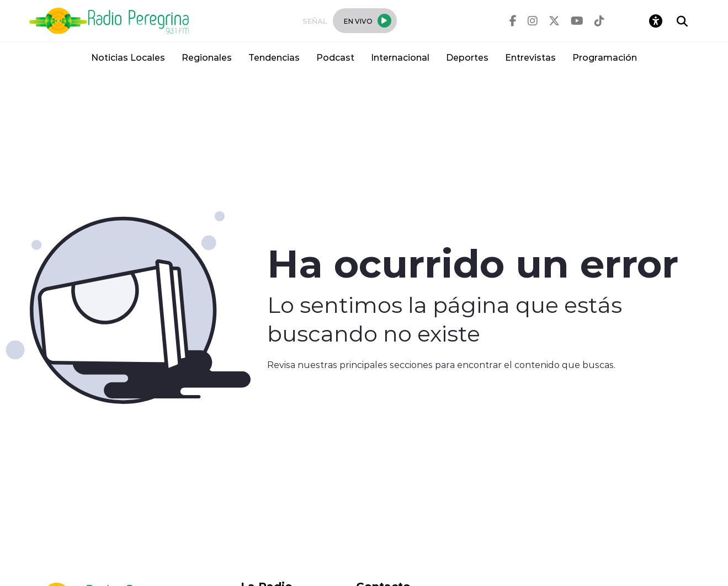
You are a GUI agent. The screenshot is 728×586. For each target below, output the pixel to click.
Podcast (335, 57)
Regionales (207, 57)
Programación (605, 57)
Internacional (400, 57)
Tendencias (274, 57)
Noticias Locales (128, 57)
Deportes (467, 57)
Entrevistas (530, 57)
